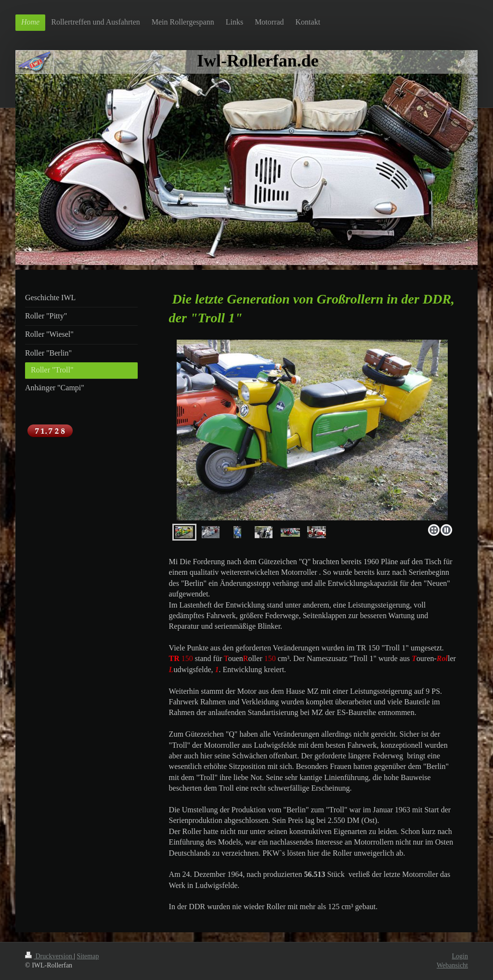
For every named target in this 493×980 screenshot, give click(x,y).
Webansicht (452, 965)
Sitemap (88, 956)
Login (460, 956)
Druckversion (49, 956)
